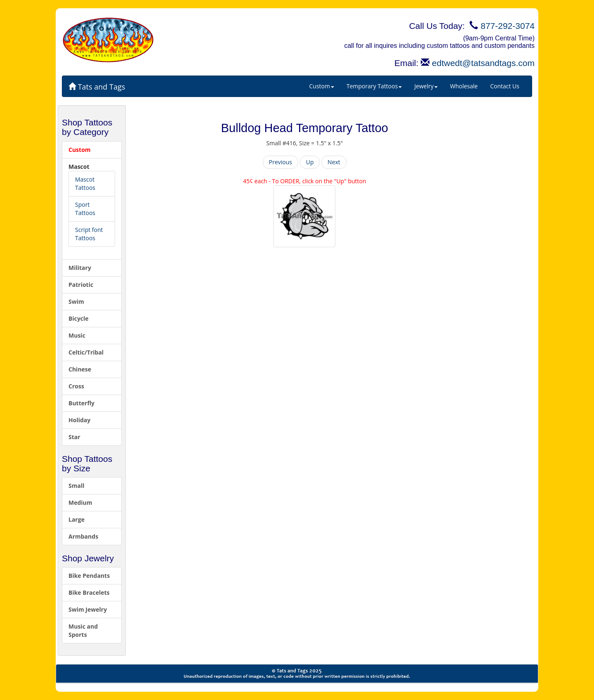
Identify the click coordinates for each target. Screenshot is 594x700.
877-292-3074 (508, 26)
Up (310, 162)
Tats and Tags (97, 87)
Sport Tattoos (85, 209)
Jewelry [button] (426, 86)
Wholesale (464, 86)
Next (334, 162)
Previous (280, 162)
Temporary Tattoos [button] (374, 86)
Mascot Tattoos (85, 183)
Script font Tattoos (89, 234)
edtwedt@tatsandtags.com (483, 63)
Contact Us (505, 86)
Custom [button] (322, 86)
